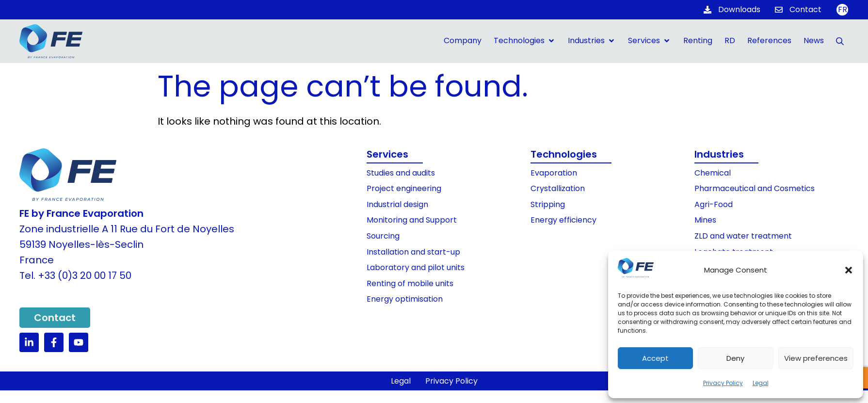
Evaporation (554, 173)
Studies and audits (401, 173)
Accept (655, 358)
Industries (719, 154)
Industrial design (397, 204)
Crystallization (558, 188)
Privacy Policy (723, 383)
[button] (849, 270)
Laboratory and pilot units (416, 267)
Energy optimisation (405, 299)
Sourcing (383, 236)
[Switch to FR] (842, 10)
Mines (705, 220)
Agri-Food (714, 204)
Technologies (564, 154)
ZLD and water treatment (743, 236)
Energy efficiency (563, 220)
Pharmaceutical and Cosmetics (755, 188)
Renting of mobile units (410, 283)
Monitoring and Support (412, 220)
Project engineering (404, 188)
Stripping (548, 204)
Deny (735, 358)
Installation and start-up (413, 252)
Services (387, 154)
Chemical (713, 173)
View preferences (816, 358)
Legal (761, 383)
